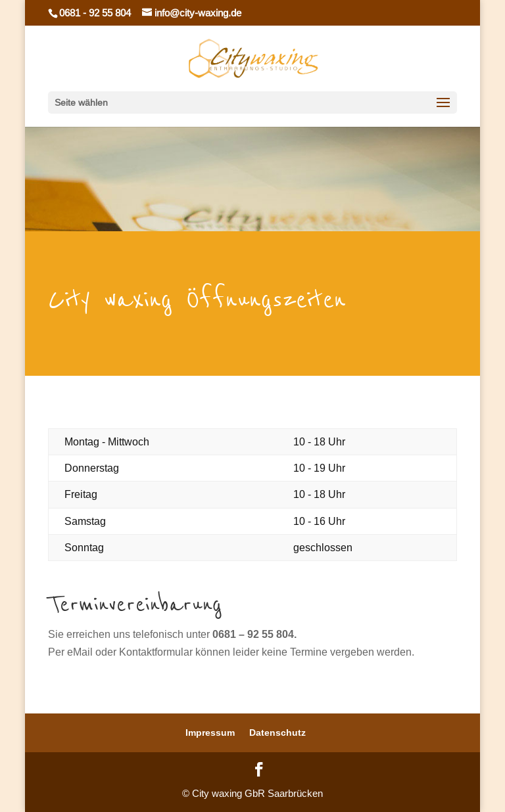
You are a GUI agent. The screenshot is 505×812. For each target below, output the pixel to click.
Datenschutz (277, 733)
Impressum (210, 733)
